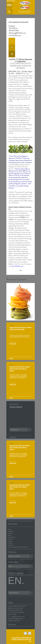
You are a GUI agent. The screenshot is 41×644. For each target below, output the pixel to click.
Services (10, 533)
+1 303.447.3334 (14, 612)
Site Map (11, 545)
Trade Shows (12, 537)
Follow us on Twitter (21, 556)
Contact (10, 541)
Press (10, 535)
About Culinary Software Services (18, 547)
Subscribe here (21, 430)
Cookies (10, 539)
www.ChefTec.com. (17, 266)
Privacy (10, 543)
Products (11, 531)
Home (10, 529)
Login (21, 566)
